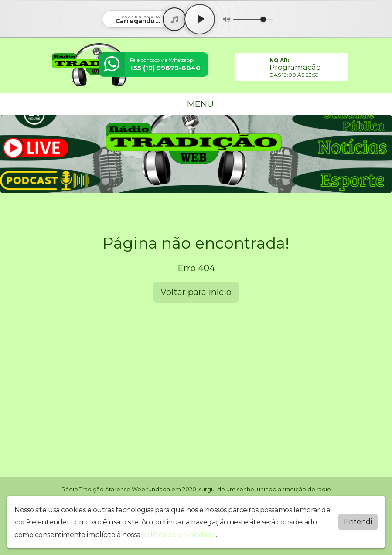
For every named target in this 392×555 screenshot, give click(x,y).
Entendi (358, 522)
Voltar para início (196, 292)
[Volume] (253, 19)
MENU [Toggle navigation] (196, 104)
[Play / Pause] (200, 19)
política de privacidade (179, 535)
